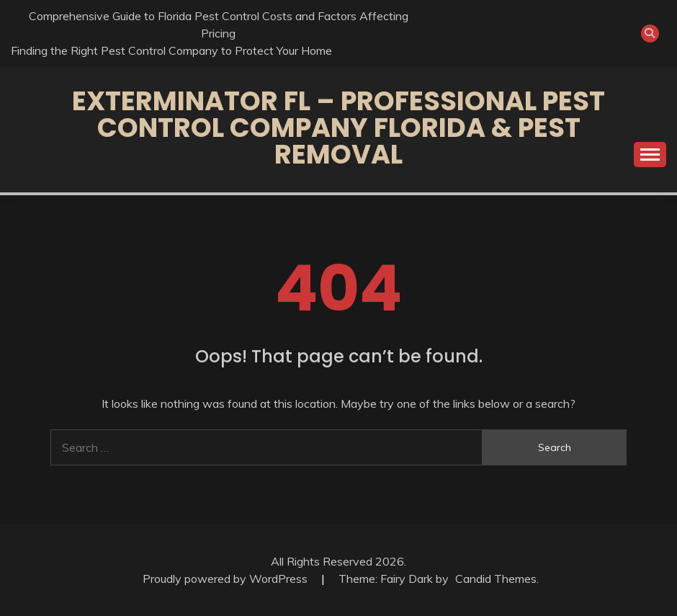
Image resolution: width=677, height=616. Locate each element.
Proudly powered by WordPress (227, 579)
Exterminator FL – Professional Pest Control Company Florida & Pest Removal (338, 128)
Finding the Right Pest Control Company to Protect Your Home (171, 50)
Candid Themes (496, 579)
